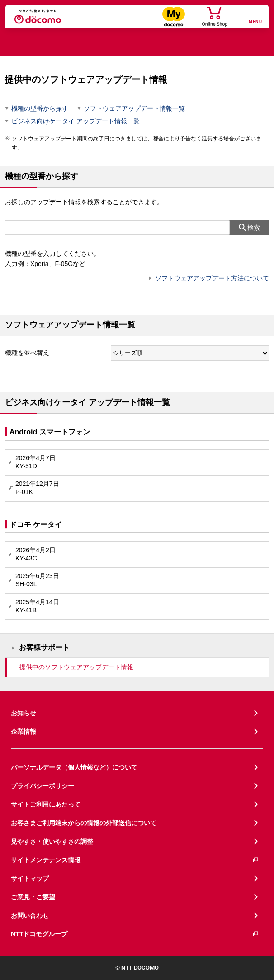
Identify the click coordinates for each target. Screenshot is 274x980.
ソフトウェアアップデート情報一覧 (134, 108)
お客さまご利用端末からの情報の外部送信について (84, 823)
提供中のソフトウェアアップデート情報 (76, 667)
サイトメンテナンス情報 (135, 860)
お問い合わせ (30, 915)
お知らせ (24, 713)
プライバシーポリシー (43, 786)
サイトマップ (30, 878)
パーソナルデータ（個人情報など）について (74, 767)
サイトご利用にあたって (46, 804)
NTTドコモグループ (135, 934)
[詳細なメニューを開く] (255, 17)
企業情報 (24, 732)
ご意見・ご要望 (33, 897)
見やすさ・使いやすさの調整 (52, 841)
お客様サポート (44, 647)
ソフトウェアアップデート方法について (212, 278)
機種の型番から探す (40, 108)
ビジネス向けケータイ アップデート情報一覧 (76, 121)
